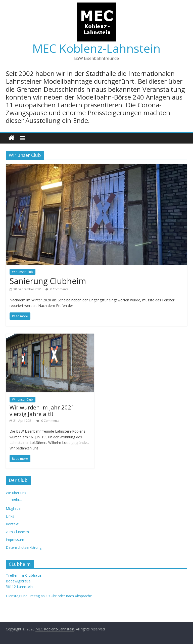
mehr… (16, 499)
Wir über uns (16, 493)
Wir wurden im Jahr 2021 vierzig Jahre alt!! (42, 410)
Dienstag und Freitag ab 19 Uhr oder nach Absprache (49, 596)
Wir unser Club (22, 272)
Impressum (15, 540)
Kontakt (12, 524)
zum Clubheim (17, 532)
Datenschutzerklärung (24, 547)
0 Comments (57, 289)
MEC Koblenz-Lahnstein (96, 48)
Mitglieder (14, 508)
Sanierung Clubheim (48, 281)
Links (10, 516)
